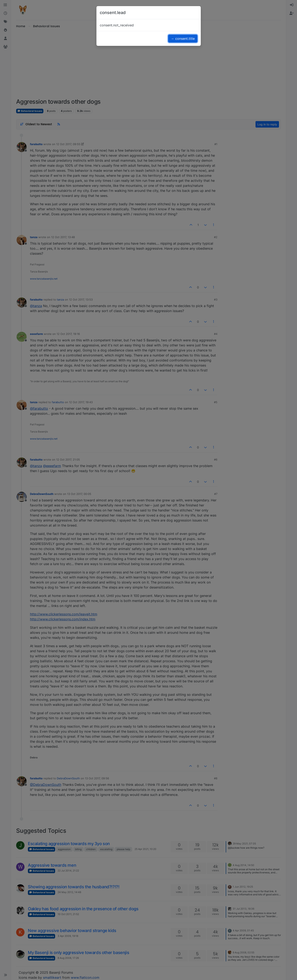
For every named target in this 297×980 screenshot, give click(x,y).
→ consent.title (183, 39)
